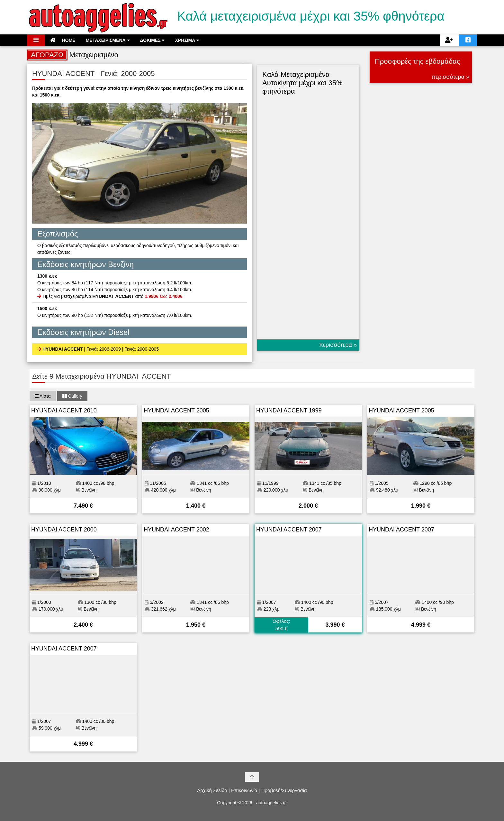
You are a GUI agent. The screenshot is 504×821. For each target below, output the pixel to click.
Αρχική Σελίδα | (213, 790)
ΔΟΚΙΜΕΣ (153, 40)
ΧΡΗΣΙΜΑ (187, 40)
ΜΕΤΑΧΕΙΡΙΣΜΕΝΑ (108, 40)
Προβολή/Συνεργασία (284, 790)
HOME (63, 40)
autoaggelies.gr (272, 803)
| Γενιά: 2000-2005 (140, 349)
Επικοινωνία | (245, 790)
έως (163, 296)
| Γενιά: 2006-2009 (102, 349)
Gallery (72, 396)
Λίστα (43, 396)
